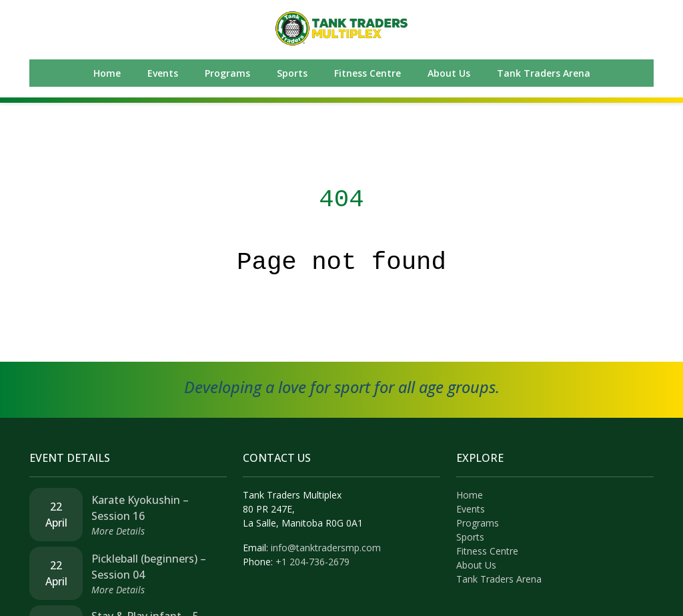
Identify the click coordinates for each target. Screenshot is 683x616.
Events (163, 73)
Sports (292, 73)
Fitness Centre (368, 73)
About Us (449, 73)
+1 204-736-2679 (312, 562)
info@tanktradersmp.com (326, 548)
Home (107, 73)
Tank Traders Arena (544, 73)
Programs (227, 73)
